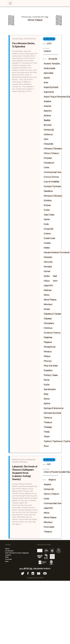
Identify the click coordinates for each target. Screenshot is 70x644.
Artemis (47, 106)
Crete (46, 168)
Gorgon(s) (48, 229)
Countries (8, 559)
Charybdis (48, 144)
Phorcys (48, 361)
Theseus (48, 422)
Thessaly (48, 427)
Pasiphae (48, 337)
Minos (46, 295)
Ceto (46, 139)
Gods (46, 224)
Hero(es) (48, 267)
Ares (46, 83)
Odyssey (48, 319)
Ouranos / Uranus (52, 333)
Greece (47, 234)
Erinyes (47, 205)
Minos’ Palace (50, 300)
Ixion (55, 281)
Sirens (47, 399)
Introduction (9, 551)
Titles (7, 557)
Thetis (47, 432)
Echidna (48, 201)
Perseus (48, 352)
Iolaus (47, 281)
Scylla (47, 385)
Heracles (48, 257)
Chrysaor (48, 158)
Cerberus (48, 134)
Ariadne (47, 101)
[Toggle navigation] (10, 3)
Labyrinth (48, 286)
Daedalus (48, 191)
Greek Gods (49, 238)
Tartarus (48, 418)
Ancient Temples (52, 64)
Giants (47, 219)
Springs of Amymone (54, 408)
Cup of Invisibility (52, 182)
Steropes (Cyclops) (53, 413)
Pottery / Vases (51, 375)
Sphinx (47, 404)
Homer (47, 271)
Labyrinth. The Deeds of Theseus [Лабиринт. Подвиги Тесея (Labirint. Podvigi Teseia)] (25, 473)
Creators (8, 555)
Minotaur (48, 304)
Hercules (48, 262)
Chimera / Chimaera (53, 149)
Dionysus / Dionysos (53, 196)
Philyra (47, 356)
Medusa (48, 290)
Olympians (49, 323)
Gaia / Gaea (49, 215)
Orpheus (48, 328)
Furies (47, 210)
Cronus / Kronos (51, 177)
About (7, 549)
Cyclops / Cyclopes (52, 186)
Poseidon (48, 371)
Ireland (47, 51)
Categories (25, 553)
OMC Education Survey (13, 553)
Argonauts (49, 92)
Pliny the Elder (51, 366)
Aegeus (52, 480)
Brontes (48, 125)
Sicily (46, 394)
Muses (47, 309)
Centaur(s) (49, 130)
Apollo (47, 78)
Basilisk (47, 120)
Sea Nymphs (50, 389)
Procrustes (49, 527)
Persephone (50, 347)
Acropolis (53, 59)
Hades (47, 248)
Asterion (48, 111)
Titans (47, 437)
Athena (47, 116)
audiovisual (49, 39)
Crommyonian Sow (53, 172)
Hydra (47, 276)
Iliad (55, 276)
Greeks (47, 243)
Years (7, 561)
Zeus (46, 446)
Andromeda (49, 68)
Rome (47, 380)
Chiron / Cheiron (51, 153)
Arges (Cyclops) (51, 87)
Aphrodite (49, 73)
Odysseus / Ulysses (52, 314)
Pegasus (48, 342)
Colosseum (49, 163)
